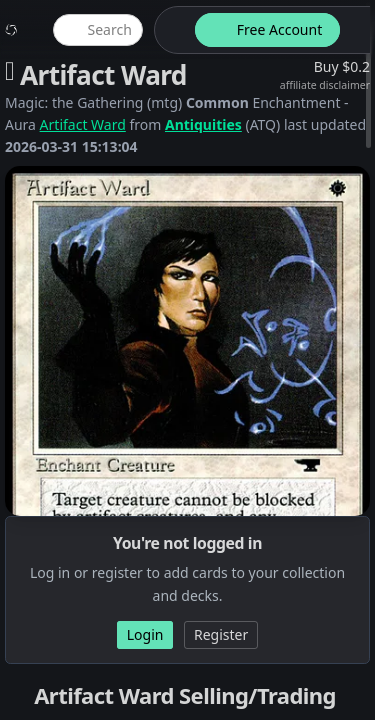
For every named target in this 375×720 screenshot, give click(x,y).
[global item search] (98, 30)
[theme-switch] (171, 30)
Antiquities (203, 124)
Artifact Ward (83, 124)
